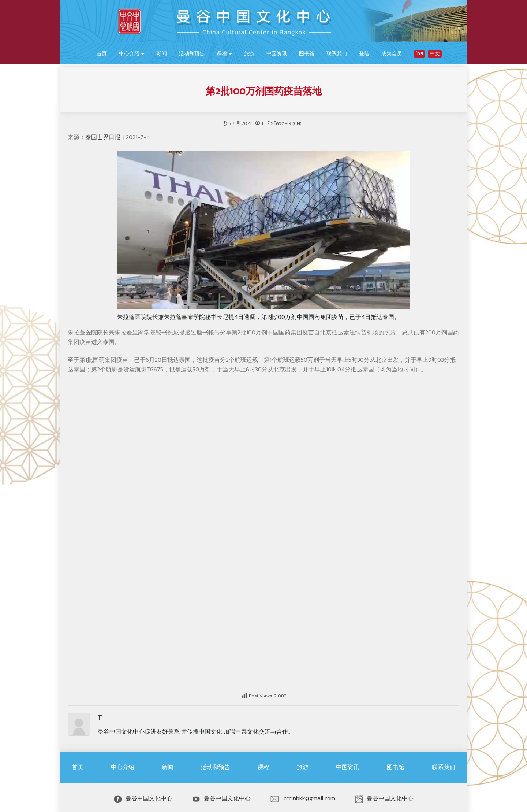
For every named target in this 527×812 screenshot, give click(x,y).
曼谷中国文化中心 (143, 796)
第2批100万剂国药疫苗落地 (264, 89)
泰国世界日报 (104, 135)
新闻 (162, 54)
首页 (102, 54)
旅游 (249, 54)
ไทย (419, 54)
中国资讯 (277, 54)
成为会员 (392, 54)
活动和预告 (192, 54)
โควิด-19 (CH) (288, 121)
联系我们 (337, 54)
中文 (435, 54)
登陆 (364, 54)
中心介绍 (129, 54)
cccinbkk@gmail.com (303, 796)
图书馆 (307, 54)
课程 (222, 54)
